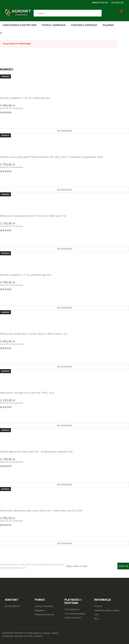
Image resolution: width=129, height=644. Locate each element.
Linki (96, 614)
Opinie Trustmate (73, 618)
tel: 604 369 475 (13, 606)
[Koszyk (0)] (124, 13)
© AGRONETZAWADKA (14, 633)
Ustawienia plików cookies (107, 610)
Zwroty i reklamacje (44, 606)
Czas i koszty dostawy (75, 614)
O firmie (98, 606)
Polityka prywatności (45, 614)
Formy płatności (72, 609)
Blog (96, 619)
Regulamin (40, 610)
